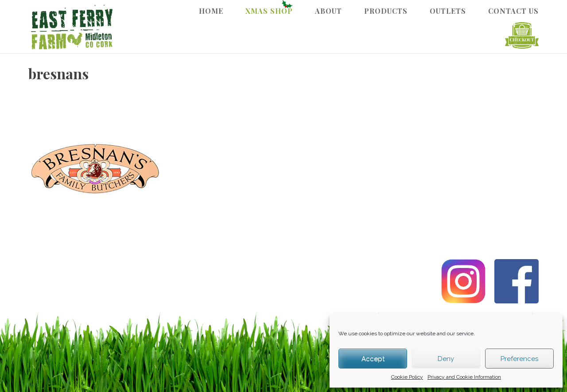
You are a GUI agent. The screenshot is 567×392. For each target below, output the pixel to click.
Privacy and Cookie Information (464, 377)
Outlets (448, 11)
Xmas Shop (269, 11)
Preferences (519, 359)
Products (386, 11)
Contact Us (513, 11)
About (328, 11)
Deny (446, 359)
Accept (373, 359)
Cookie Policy (407, 377)
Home (211, 11)
